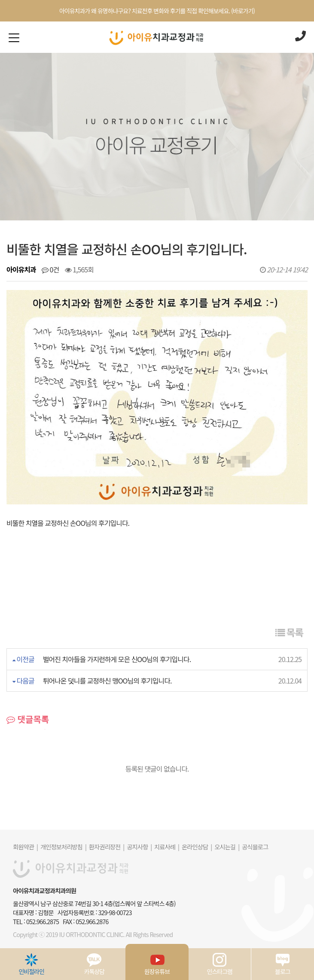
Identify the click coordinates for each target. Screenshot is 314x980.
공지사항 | (139, 847)
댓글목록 (28, 719)
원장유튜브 (157, 964)
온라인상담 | (197, 847)
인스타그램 (220, 964)
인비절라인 (31, 964)
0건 (50, 269)
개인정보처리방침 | (63, 847)
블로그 (283, 964)
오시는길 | (227, 847)
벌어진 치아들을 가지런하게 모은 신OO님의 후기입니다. (117, 659)
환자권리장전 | (107, 847)
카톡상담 (95, 964)
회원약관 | (25, 847)
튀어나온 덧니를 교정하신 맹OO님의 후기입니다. (107, 681)
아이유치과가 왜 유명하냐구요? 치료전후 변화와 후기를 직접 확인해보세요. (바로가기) (157, 11)
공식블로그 (255, 847)
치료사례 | (167, 847)
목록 (289, 632)
